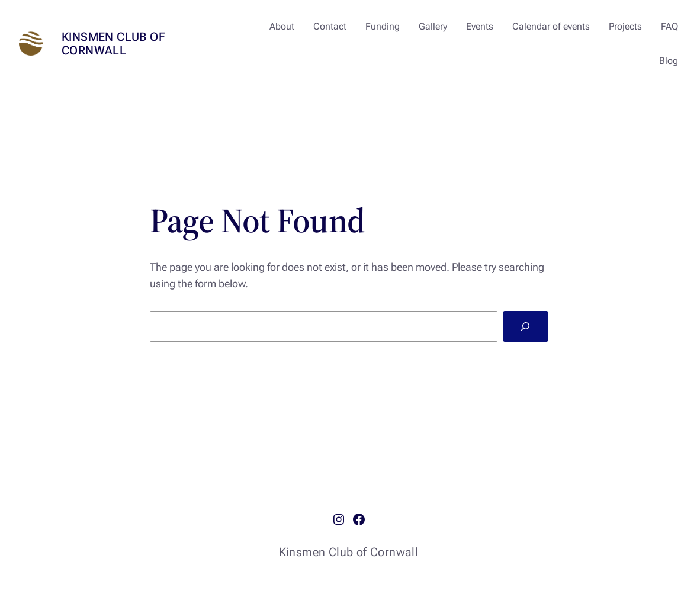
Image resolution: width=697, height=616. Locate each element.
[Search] (526, 326)
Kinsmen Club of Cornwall (113, 44)
